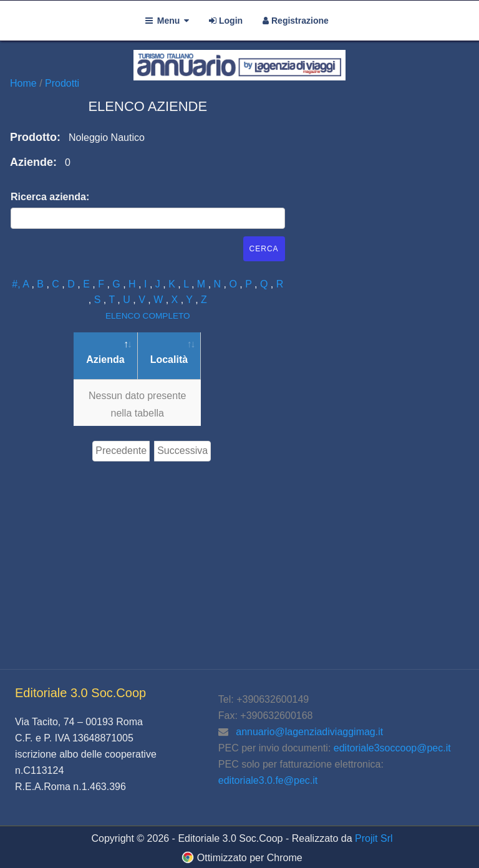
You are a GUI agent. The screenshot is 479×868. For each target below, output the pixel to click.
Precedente (121, 451)
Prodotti (62, 83)
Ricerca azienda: (50, 197)
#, (17, 284)
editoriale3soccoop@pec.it (392, 748)
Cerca (264, 249)
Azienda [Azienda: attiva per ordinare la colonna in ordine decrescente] (105, 359)
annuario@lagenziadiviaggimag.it (309, 732)
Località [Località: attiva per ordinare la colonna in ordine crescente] (169, 359)
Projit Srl (374, 838)
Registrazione (296, 21)
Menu (167, 21)
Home (25, 83)
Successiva (182, 451)
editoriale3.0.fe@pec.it (268, 780)
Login (226, 21)
